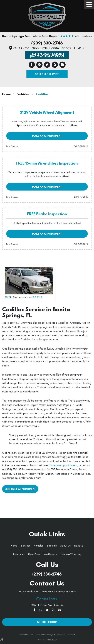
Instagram (62, 65)
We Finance (51, 554)
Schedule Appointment (20, 489)
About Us (65, 546)
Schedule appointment (63, 465)
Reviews (79, 546)
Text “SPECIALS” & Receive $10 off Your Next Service (47, 55)
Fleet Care (34, 554)
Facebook (32, 65)
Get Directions (47, 622)
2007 (7, 297)
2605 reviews (83, 36)
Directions (19, 554)
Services (26, 546)
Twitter (47, 65)
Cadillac (42, 94)
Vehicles (23, 94)
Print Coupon (12, 146)
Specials (52, 546)
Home (6, 94)
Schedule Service (47, 74)
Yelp (55, 65)
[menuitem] (14, 546)
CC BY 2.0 (38, 297)
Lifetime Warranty (71, 554)
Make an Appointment (47, 136)
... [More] (72, 125)
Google (39, 65)
